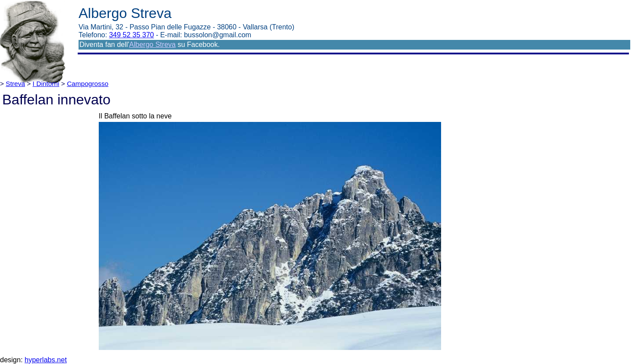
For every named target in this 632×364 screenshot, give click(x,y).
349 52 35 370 (131, 35)
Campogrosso (88, 84)
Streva (15, 84)
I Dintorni (46, 84)
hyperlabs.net (46, 360)
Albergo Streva (152, 45)
